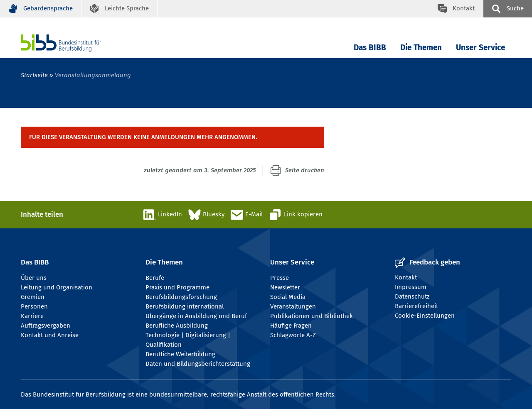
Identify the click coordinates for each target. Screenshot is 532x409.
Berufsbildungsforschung (181, 297)
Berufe (155, 278)
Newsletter (285, 287)
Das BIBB (370, 48)
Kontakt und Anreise (50, 335)
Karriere (32, 316)
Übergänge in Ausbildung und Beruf (196, 316)
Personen (34, 306)
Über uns (34, 278)
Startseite (34, 75)
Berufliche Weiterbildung (180, 354)
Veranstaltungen (293, 306)
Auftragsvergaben (46, 326)
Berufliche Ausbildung (177, 326)
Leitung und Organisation (57, 287)
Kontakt (406, 277)
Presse (280, 278)
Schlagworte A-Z (293, 335)
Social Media (288, 297)
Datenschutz (412, 296)
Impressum (411, 287)
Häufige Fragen (291, 326)
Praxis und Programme (177, 287)
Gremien (33, 297)
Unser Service (480, 48)
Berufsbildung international (185, 306)
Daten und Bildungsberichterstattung (198, 364)
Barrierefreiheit (416, 306)
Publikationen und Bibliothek (312, 316)
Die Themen (421, 48)
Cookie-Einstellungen (425, 316)
